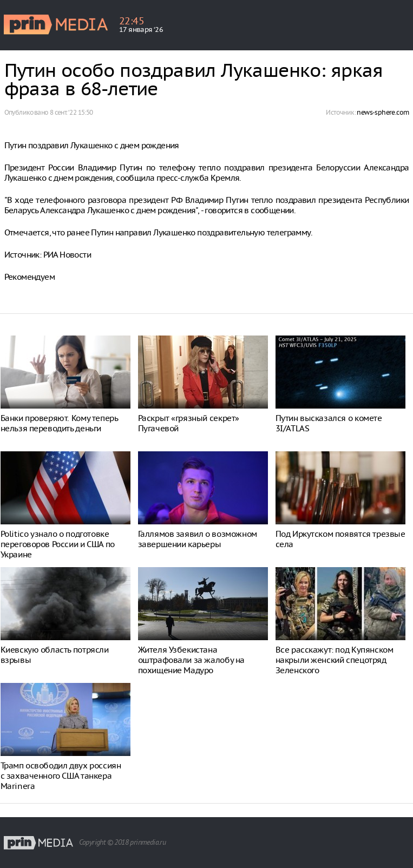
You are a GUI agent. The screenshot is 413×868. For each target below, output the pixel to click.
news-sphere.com (383, 112)
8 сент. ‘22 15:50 (71, 112)
